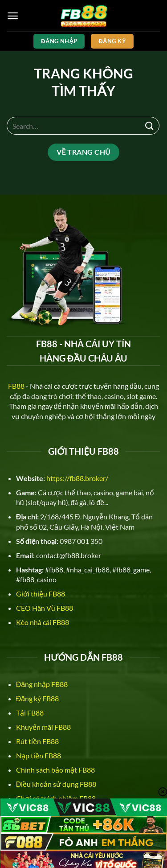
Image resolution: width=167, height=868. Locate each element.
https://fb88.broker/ (77, 478)
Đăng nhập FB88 (42, 684)
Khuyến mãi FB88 (43, 727)
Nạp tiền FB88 (39, 755)
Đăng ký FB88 (37, 698)
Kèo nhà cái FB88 (43, 622)
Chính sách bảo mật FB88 (55, 770)
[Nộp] (150, 125)
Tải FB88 (30, 713)
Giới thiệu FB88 (41, 594)
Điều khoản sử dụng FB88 (56, 784)
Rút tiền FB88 (37, 741)
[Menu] (13, 16)
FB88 (16, 386)
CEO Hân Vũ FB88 (45, 608)
